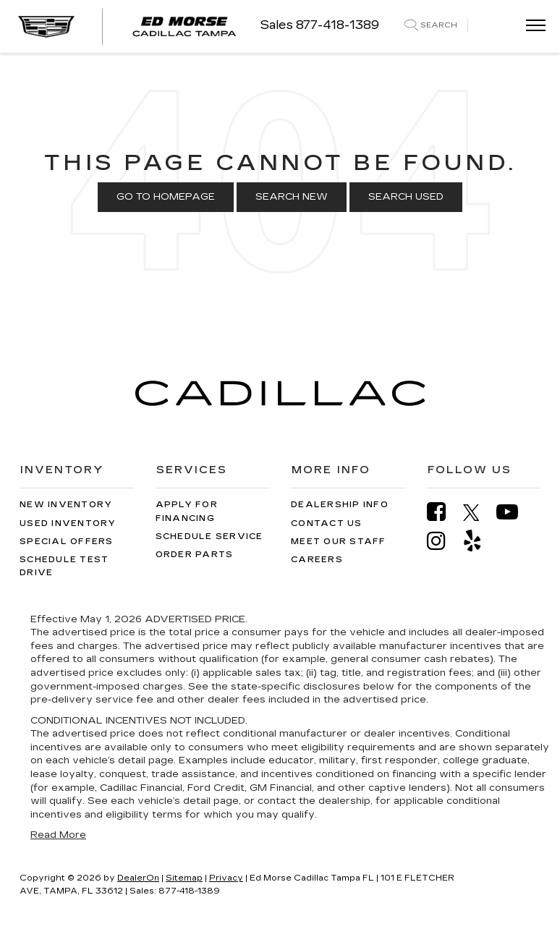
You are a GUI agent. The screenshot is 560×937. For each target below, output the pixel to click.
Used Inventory (68, 523)
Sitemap (184, 878)
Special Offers (67, 542)
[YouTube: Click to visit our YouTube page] (514, 512)
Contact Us (327, 523)
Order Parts (195, 555)
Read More (58, 835)
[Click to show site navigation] (531, 26)
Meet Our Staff (339, 542)
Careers (317, 560)
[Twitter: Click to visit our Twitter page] (479, 512)
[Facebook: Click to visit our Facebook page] (444, 512)
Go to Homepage (166, 197)
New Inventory (66, 505)
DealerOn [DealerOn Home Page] (138, 878)
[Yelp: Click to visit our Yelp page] (480, 541)
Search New (292, 197)
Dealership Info (340, 505)
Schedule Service (209, 537)
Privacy (226, 878)
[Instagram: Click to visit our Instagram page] (444, 541)
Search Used (406, 197)
